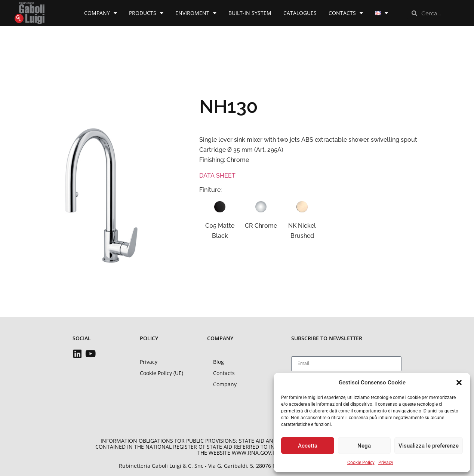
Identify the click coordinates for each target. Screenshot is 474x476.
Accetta (308, 446)
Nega (364, 446)
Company (101, 13)
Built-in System (250, 13)
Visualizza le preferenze (429, 446)
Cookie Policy (361, 463)
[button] (459, 383)
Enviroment (196, 13)
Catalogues (300, 13)
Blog (218, 362)
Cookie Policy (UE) (161, 373)
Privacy (386, 463)
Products (146, 13)
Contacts (346, 13)
